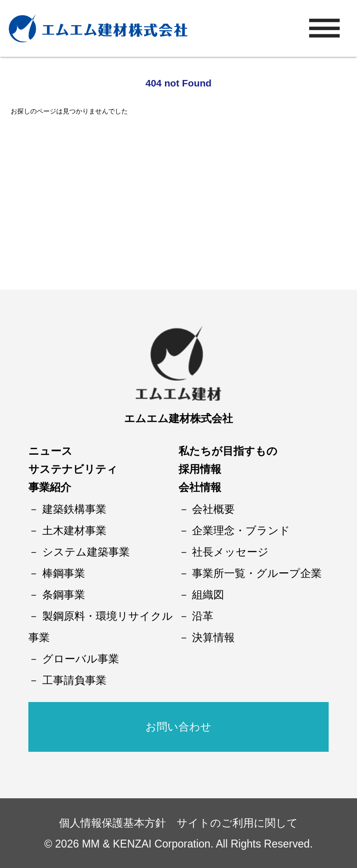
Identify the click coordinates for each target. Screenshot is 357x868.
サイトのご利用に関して (237, 823)
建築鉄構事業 (74, 509)
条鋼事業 (64, 595)
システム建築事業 (86, 552)
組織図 (208, 595)
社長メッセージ (230, 552)
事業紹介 (50, 487)
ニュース (50, 451)
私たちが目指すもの (228, 451)
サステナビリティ (73, 469)
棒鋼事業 (64, 573)
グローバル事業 (81, 659)
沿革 (203, 616)
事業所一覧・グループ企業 (257, 573)
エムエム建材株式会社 (178, 418)
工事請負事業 (74, 680)
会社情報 (200, 487)
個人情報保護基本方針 (112, 823)
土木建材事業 (74, 530)
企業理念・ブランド (241, 530)
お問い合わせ (178, 727)
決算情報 (213, 637)
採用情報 (200, 469)
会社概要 (213, 509)
